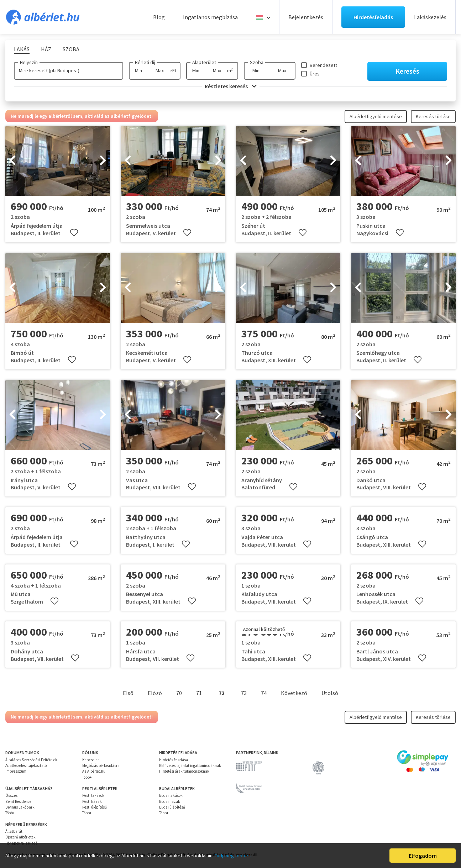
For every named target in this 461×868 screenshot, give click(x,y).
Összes (11, 795)
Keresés (407, 71)
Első (128, 693)
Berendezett (323, 65)
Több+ (87, 777)
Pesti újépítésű (95, 807)
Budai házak (170, 801)
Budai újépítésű (172, 807)
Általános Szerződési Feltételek (31, 760)
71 (199, 693)
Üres (315, 74)
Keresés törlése (433, 116)
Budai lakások (171, 795)
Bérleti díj (145, 62)
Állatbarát (14, 831)
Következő (294, 693)
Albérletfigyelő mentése (376, 116)
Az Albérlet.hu (94, 771)
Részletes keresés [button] (231, 86)
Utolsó (330, 693)
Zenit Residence (18, 801)
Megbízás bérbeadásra (101, 766)
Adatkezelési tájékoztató (26, 766)
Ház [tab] (46, 49)
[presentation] (12, 161)
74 (264, 693)
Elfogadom (423, 856)
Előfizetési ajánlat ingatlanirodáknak (190, 766)
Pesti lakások (93, 795)
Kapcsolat (91, 760)
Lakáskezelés (430, 17)
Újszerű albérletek (20, 837)
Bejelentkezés (306, 17)
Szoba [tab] (71, 49)
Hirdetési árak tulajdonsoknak (184, 771)
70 (179, 693)
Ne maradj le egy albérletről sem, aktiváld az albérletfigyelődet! (82, 116)
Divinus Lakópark (20, 807)
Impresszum (16, 771)
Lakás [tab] (22, 49)
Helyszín (29, 62)
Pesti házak (92, 801)
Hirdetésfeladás (373, 17)
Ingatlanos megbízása (210, 17)
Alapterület (204, 62)
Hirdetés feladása (174, 760)
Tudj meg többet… (235, 856)
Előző (155, 693)
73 (244, 693)
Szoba (257, 62)
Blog (159, 17)
